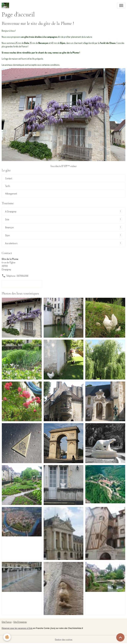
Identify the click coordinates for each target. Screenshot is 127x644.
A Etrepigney (63, 211)
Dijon (63, 235)
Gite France (7, 622)
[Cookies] (7, 637)
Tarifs (8, 186)
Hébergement (11, 194)
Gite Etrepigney (20, 622)
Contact (9, 178)
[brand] (6, 5)
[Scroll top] (120, 637)
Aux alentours (63, 243)
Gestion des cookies (64, 640)
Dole (63, 219)
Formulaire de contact (22, 284)
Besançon (63, 227)
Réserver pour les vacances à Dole (17, 628)
